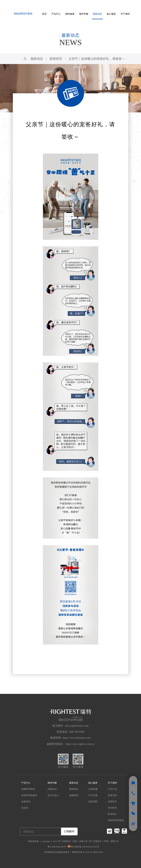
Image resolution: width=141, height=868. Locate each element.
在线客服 (93, 789)
